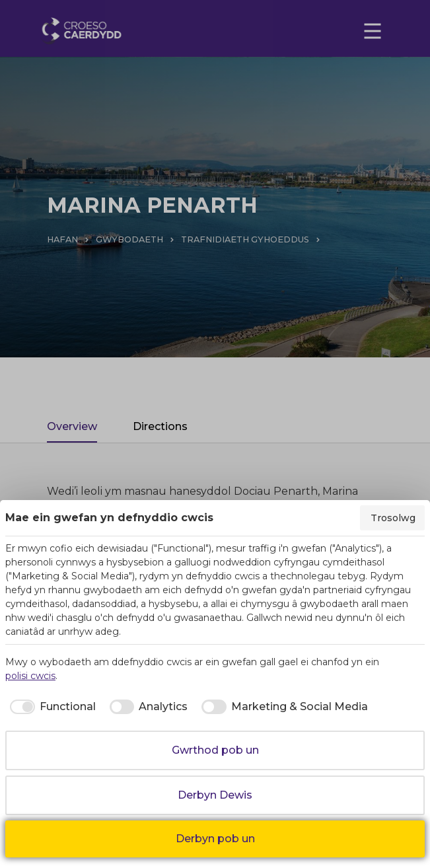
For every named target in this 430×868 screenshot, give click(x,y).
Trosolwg (393, 518)
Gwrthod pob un (215, 750)
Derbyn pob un (215, 839)
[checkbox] (51, 707)
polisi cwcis (30, 676)
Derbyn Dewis (215, 795)
